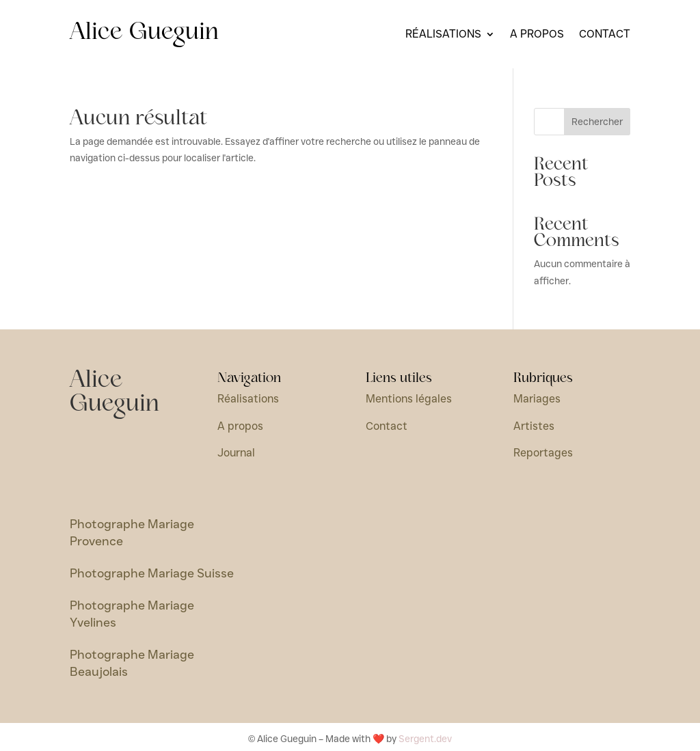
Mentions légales (409, 399)
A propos (537, 35)
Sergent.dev (425, 739)
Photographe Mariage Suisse (152, 573)
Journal (236, 453)
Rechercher (597, 122)
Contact (605, 35)
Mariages (537, 399)
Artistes (534, 426)
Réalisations (443, 35)
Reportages (543, 453)
